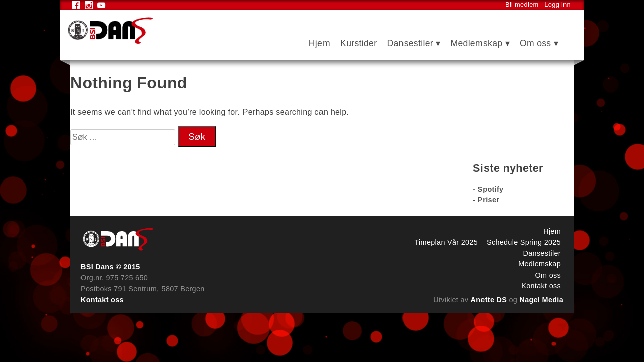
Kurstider (358, 43)
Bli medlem (522, 4)
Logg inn (557, 4)
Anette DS (489, 300)
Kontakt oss (102, 300)
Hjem (319, 43)
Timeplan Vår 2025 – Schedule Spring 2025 (488, 242)
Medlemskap (476, 43)
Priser (488, 200)
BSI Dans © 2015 (110, 267)
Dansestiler (410, 43)
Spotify (490, 189)
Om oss (536, 43)
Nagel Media (542, 300)
